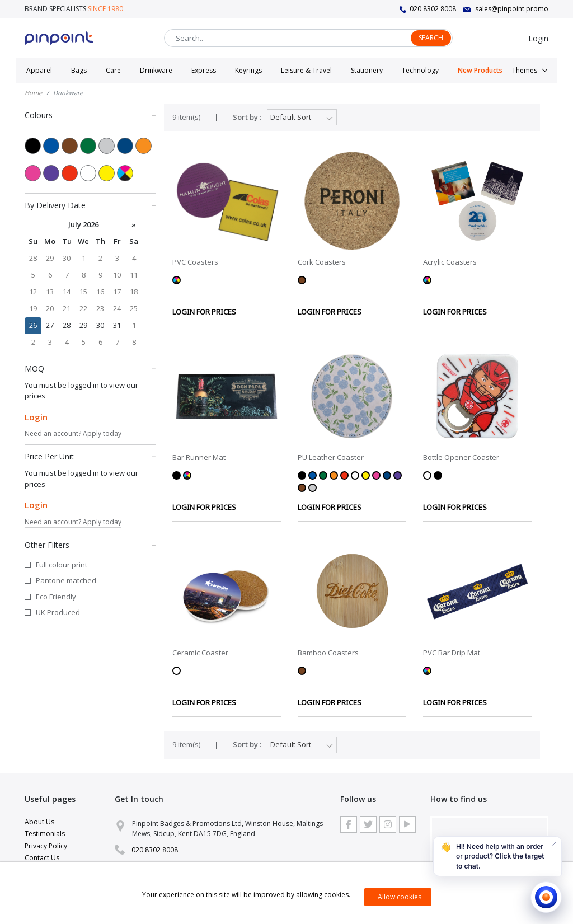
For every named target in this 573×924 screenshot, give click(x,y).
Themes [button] (525, 70)
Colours (90, 115)
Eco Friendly (56, 597)
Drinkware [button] (156, 70)
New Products (480, 70)
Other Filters (90, 545)
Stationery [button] (367, 70)
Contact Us (42, 858)
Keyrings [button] (248, 70)
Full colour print (62, 565)
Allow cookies (400, 897)
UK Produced (58, 612)
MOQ (90, 368)
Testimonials (45, 834)
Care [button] (113, 70)
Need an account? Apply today (73, 433)
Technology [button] (420, 70)
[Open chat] (546, 897)
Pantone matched (66, 580)
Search (431, 38)
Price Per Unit (90, 456)
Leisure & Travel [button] (306, 70)
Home (33, 93)
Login (538, 38)
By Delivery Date (90, 205)
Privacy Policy (46, 846)
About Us (39, 822)
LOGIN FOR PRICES (204, 312)
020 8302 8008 (433, 9)
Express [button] (204, 70)
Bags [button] (79, 70)
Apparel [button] (39, 70)
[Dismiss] (554, 844)
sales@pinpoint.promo (512, 9)
